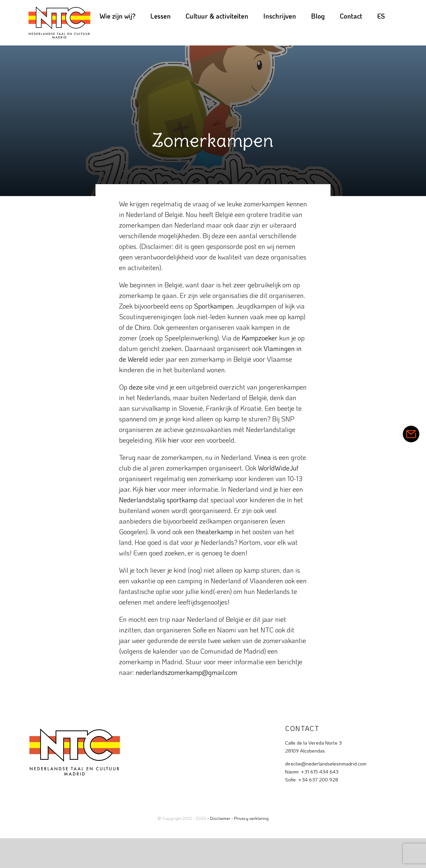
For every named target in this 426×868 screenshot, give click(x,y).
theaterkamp (214, 532)
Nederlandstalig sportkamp (158, 500)
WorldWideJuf (278, 468)
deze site (142, 387)
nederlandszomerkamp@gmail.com (186, 672)
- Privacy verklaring (250, 818)
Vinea (263, 457)
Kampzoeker (260, 338)
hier (173, 440)
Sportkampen (213, 306)
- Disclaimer (219, 818)
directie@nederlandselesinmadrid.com (326, 763)
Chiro (142, 327)
